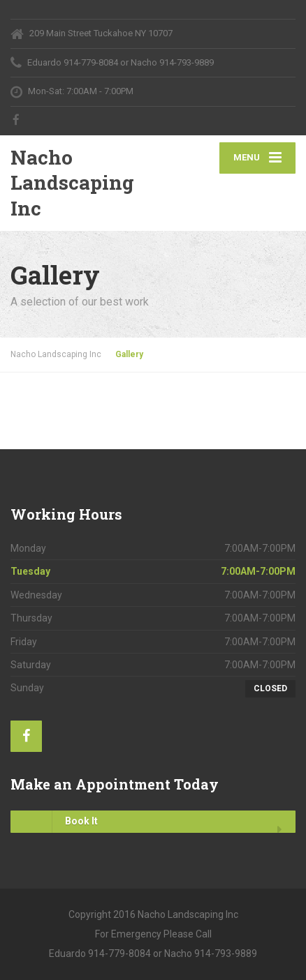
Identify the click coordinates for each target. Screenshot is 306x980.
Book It (54, 822)
